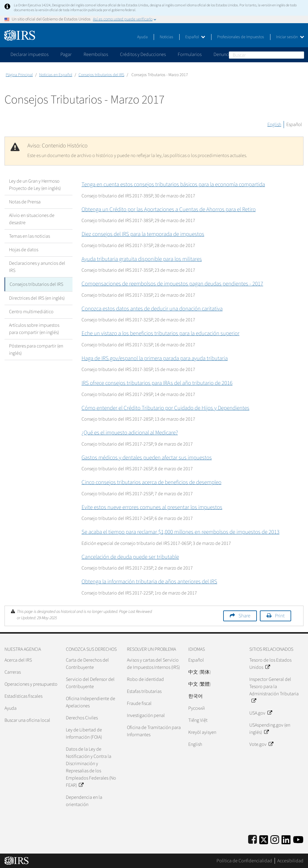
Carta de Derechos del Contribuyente (87, 664)
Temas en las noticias (29, 236)
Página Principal (19, 75)
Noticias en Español (56, 75)
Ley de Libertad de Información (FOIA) (84, 734)
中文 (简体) (200, 672)
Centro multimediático (31, 311)
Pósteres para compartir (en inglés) (36, 349)
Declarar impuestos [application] (29, 54)
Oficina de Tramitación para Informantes (154, 731)
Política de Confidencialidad (244, 861)
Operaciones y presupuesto (31, 684)
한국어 (196, 696)
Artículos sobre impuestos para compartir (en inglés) (34, 328)
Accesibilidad (290, 861)
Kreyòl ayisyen (202, 732)
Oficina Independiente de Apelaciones (91, 702)
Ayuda (142, 37)
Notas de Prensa (25, 202)
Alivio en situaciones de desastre (32, 219)
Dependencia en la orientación (84, 801)
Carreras (13, 672)
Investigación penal (146, 715)
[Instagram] (275, 839)
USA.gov (260, 713)
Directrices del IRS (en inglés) (37, 298)
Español (195, 37)
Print (280, 616)
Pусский (197, 708)
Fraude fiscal (139, 703)
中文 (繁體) (200, 684)
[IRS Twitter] (264, 839)
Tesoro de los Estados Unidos (270, 664)
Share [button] (244, 616)
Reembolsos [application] (96, 54)
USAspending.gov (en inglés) (270, 729)
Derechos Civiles (82, 718)
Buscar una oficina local (27, 720)
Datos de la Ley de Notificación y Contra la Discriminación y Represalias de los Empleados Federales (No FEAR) (91, 767)
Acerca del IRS (18, 660)
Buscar (300, 55)
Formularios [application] (190, 54)
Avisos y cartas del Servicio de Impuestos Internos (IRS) (153, 664)
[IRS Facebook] (253, 839)
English (274, 125)
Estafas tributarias (144, 691)
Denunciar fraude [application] (230, 54)
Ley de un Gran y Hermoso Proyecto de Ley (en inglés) (35, 185)
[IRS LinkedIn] (286, 839)
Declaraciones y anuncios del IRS (37, 267)
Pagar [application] (66, 54)
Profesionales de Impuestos (241, 37)
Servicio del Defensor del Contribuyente (90, 683)
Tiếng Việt (198, 720)
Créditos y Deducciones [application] (143, 54)
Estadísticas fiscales (23, 696)
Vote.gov (261, 744)
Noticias (166, 37)
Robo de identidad (145, 679)
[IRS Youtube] (298, 839)
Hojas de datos (24, 250)
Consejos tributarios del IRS (101, 75)
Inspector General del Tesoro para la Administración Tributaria (274, 690)
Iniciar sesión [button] (290, 37)
